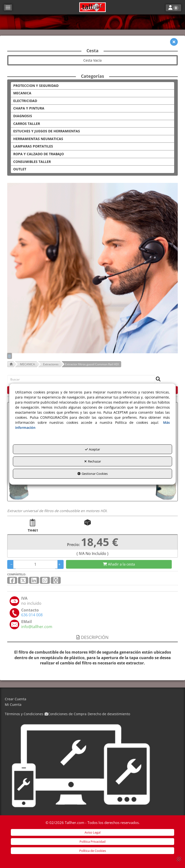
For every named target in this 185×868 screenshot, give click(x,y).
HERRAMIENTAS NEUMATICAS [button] (38, 139)
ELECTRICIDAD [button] (25, 101)
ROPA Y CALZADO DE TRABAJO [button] (39, 154)
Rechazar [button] (93, 461)
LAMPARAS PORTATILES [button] (33, 146)
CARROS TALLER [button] (27, 124)
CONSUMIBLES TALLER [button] (32, 162)
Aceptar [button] (92, 449)
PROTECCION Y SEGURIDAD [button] (36, 86)
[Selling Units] (35, 564)
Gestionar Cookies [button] (92, 474)
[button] (92, 7)
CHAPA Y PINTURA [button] (29, 108)
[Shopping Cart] (119, 564)
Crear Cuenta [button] (16, 699)
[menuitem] (92, 699)
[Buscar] (157, 379)
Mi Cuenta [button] (13, 704)
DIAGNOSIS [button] (23, 116)
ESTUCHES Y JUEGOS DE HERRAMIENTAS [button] (47, 131)
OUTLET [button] (20, 169)
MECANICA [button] (22, 93)
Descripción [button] (92, 637)
